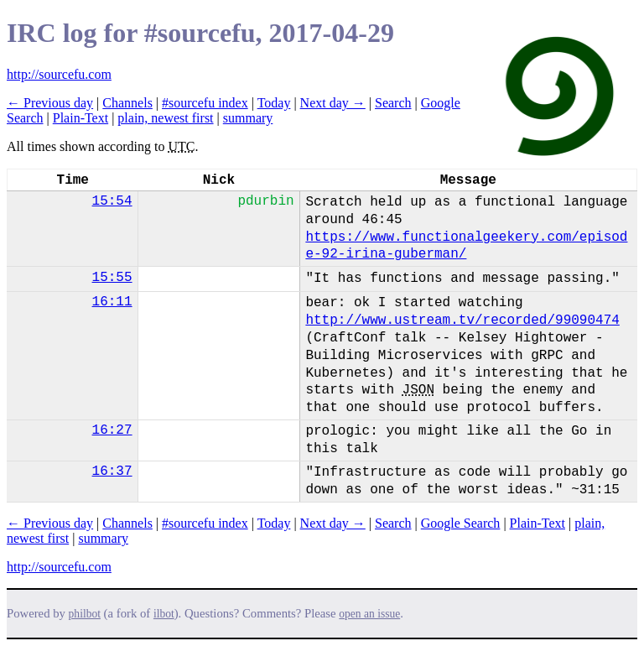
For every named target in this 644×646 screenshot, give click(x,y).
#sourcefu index (205, 103)
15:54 (112, 201)
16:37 (112, 471)
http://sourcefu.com (59, 74)
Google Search (461, 523)
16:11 (112, 302)
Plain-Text (80, 118)
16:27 (112, 430)
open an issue (369, 614)
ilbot (164, 614)
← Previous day (50, 103)
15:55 (112, 278)
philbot (85, 614)
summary (248, 118)
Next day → (333, 103)
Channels (127, 103)
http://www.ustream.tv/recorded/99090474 (462, 320)
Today (274, 103)
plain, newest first (165, 118)
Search (393, 103)
